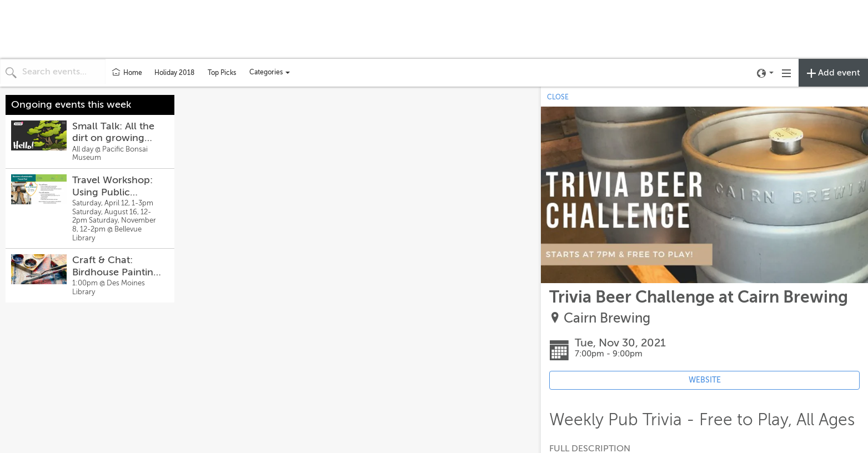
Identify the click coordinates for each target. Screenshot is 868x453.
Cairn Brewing (607, 318)
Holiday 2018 (174, 73)
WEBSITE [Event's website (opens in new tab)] (705, 380)
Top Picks (222, 73)
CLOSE (558, 97)
